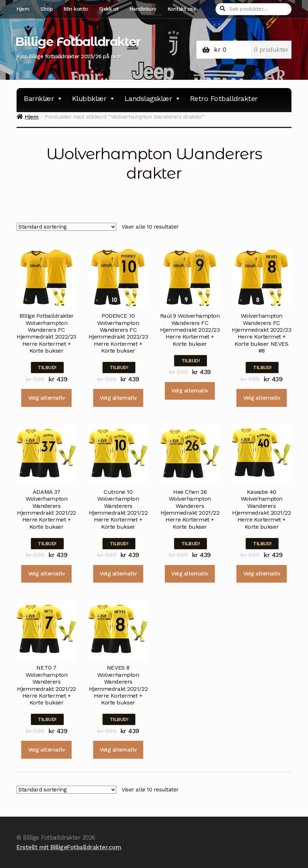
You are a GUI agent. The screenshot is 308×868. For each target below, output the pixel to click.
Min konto (76, 9)
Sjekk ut (109, 9)
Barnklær (43, 98)
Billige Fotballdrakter (78, 42)
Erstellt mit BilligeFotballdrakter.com (69, 847)
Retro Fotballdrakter (224, 98)
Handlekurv (143, 9)
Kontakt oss (182, 9)
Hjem (23, 9)
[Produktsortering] (66, 227)
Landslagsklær (153, 98)
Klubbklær (94, 98)
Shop (46, 9)
